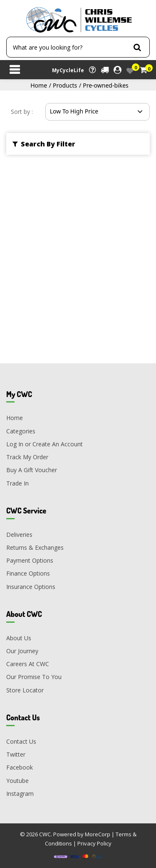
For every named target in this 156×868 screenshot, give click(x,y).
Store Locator (25, 690)
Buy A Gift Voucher (32, 470)
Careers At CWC (28, 664)
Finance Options (28, 573)
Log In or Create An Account (45, 444)
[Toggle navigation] (15, 70)
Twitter (16, 754)
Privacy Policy (94, 843)
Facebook (20, 767)
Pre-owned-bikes (106, 85)
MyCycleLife (68, 70)
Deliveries (19, 535)
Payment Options (30, 560)
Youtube (17, 781)
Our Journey (22, 651)
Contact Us (21, 741)
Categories (21, 431)
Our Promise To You (34, 677)
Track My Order (27, 457)
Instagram (20, 794)
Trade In (17, 483)
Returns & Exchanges (35, 547)
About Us (19, 638)
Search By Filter (44, 144)
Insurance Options (31, 587)
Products (65, 85)
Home (39, 85)
